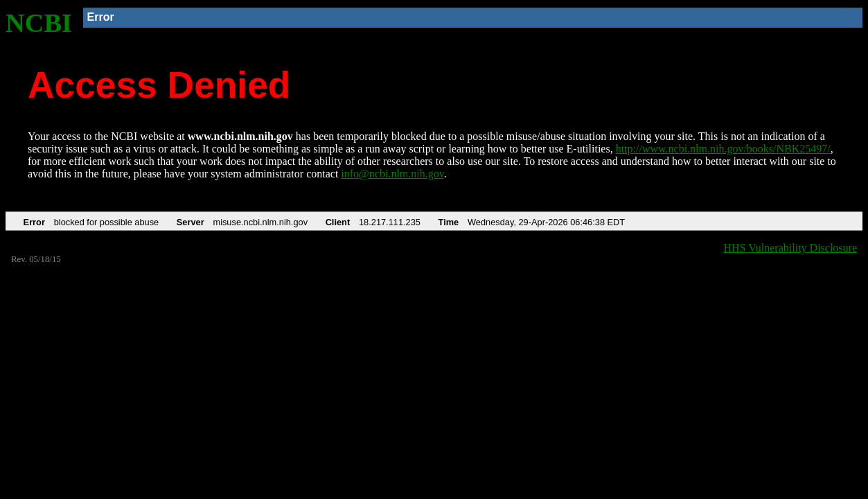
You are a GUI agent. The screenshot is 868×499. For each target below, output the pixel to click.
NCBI (39, 23)
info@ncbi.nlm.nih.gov (392, 174)
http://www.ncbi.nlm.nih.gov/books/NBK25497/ (723, 149)
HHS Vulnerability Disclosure (791, 248)
